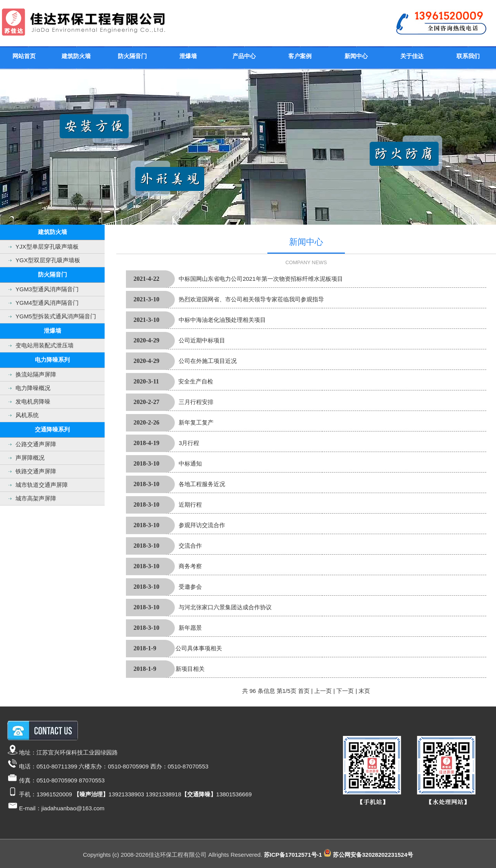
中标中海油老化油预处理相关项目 (222, 320)
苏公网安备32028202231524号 (373, 855)
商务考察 (190, 566)
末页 (364, 691)
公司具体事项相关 (199, 648)
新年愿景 (190, 628)
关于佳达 (412, 56)
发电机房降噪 (33, 401)
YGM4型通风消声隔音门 (47, 303)
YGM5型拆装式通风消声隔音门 (56, 316)
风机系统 (27, 415)
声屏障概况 (30, 458)
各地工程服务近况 (202, 484)
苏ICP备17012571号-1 (293, 855)
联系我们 (468, 56)
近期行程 (190, 504)
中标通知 (190, 463)
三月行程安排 (196, 402)
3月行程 (189, 443)
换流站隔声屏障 (36, 374)
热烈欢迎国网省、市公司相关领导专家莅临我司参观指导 (251, 299)
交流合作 (190, 546)
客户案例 (300, 56)
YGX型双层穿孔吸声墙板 (48, 260)
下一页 (345, 691)
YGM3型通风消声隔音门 (47, 289)
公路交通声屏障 (36, 444)
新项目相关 (190, 669)
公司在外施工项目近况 (208, 361)
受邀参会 (190, 587)
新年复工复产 (196, 422)
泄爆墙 (188, 56)
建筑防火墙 (76, 56)
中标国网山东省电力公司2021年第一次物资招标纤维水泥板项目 (261, 279)
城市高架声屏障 (36, 498)
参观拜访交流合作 (202, 525)
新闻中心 (356, 56)
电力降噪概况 (33, 388)
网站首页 (24, 56)
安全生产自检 (196, 381)
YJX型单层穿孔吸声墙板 (47, 247)
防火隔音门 (132, 56)
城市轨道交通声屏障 (42, 485)
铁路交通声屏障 (36, 471)
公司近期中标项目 (202, 340)
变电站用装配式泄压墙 (45, 345)
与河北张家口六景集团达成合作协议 (225, 607)
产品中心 (244, 56)
